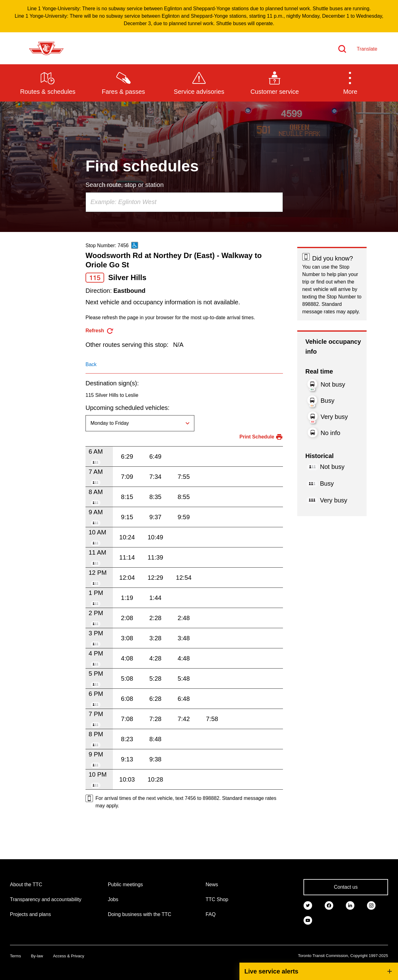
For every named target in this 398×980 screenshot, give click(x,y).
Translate (367, 49)
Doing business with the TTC (140, 914)
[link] (308, 905)
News (212, 885)
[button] (350, 83)
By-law (37, 956)
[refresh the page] (100, 331)
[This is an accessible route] (135, 245)
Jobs (113, 899)
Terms (15, 956)
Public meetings (125, 885)
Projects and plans (30, 914)
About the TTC (26, 885)
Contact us (346, 887)
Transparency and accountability (46, 899)
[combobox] (184, 202)
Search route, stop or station (125, 185)
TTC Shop (217, 899)
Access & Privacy (68, 956)
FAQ (211, 914)
